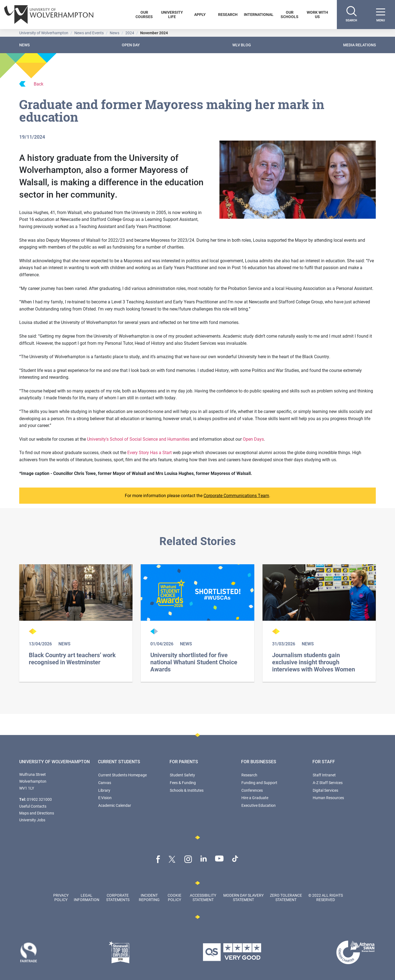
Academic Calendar (115, 805)
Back (31, 84)
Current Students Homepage (122, 775)
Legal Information (87, 897)
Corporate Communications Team (236, 495)
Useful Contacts (33, 806)
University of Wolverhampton (44, 33)
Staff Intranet (324, 775)
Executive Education (259, 805)
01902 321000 (39, 799)
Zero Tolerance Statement (286, 897)
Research (228, 14)
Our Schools (290, 14)
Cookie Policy (174, 897)
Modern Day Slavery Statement (243, 897)
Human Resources (328, 798)
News (115, 33)
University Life (172, 14)
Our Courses (144, 14)
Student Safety (182, 775)
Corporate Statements (118, 897)
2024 (130, 33)
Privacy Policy (61, 897)
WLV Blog (242, 45)
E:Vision (105, 798)
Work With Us (317, 14)
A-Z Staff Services (328, 783)
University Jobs (32, 820)
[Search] (351, 15)
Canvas (105, 783)
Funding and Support (259, 783)
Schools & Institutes (187, 790)
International (259, 14)
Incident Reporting (149, 897)
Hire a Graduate (255, 798)
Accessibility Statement (203, 897)
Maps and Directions (37, 813)
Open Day (131, 45)
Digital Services (325, 790)
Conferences (252, 790)
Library (104, 790)
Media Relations (359, 45)
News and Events (89, 33)
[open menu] (380, 15)
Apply (200, 14)
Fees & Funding (183, 783)
